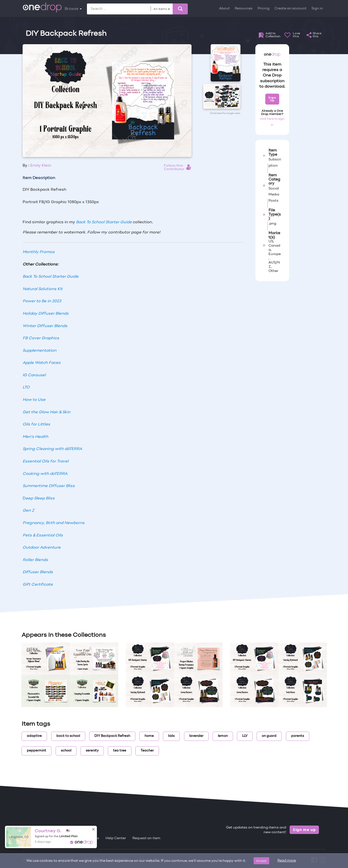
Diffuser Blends (38, 572)
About (224, 9)
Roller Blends (35, 560)
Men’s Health (35, 437)
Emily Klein (41, 166)
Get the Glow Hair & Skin (46, 412)
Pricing (264, 9)
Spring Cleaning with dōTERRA (52, 449)
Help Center (116, 838)
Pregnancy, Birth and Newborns (54, 523)
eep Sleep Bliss (40, 498)
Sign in (317, 9)
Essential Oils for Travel (46, 461)
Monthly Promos (39, 252)
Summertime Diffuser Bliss (49, 486)
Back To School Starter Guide (104, 222)
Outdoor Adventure (42, 548)
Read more (287, 861)
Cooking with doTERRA (45, 474)
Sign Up (272, 99)
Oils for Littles (36, 424)
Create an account (290, 9)
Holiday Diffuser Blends (46, 314)
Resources (244, 9)
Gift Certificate (38, 585)
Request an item (146, 838)
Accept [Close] (261, 861)
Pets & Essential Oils (43, 535)
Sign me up (304, 830)
